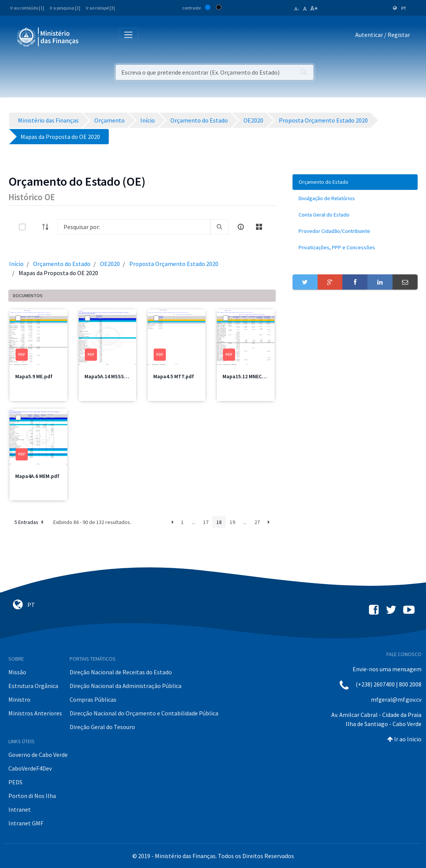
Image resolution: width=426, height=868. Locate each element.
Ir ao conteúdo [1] (27, 8)
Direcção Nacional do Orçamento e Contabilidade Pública (144, 713)
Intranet (20, 809)
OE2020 (110, 264)
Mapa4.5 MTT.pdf (174, 376)
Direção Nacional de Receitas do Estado (121, 672)
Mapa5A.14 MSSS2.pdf (110, 376)
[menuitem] (355, 182)
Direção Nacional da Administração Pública (126, 686)
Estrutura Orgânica (33, 686)
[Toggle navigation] (91, 36)
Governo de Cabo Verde (38, 755)
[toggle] (35, 227)
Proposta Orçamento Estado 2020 (174, 264)
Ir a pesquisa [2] (65, 8)
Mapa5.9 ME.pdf (34, 376)
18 (219, 522)
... (193, 522)
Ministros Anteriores (35, 713)
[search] (219, 227)
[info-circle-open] (241, 227)
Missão (17, 672)
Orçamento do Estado (62, 264)
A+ (314, 8)
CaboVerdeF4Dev (30, 768)
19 (232, 522)
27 (257, 522)
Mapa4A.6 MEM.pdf (37, 476)
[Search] (134, 227)
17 (206, 522)
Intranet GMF (26, 823)
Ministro (19, 699)
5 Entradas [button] (30, 522)
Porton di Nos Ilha (32, 796)
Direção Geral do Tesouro (102, 727)
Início (16, 264)
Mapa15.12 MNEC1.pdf (248, 376)
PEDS (15, 782)
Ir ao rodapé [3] (100, 8)
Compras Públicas (93, 699)
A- (297, 9)
